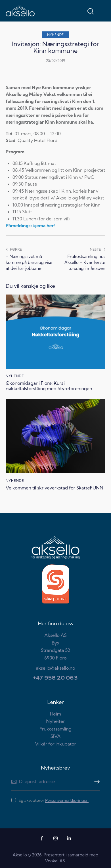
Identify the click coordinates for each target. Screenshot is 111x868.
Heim (55, 714)
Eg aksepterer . (54, 800)
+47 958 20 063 (55, 678)
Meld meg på (95, 782)
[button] (102, 11)
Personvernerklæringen (67, 801)
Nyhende (55, 35)
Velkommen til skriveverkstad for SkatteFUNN (55, 488)
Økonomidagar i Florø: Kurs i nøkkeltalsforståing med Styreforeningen (49, 386)
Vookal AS (55, 861)
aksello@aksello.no (55, 668)
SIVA (55, 736)
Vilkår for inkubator (55, 744)
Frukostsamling (55, 729)
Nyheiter (56, 721)
